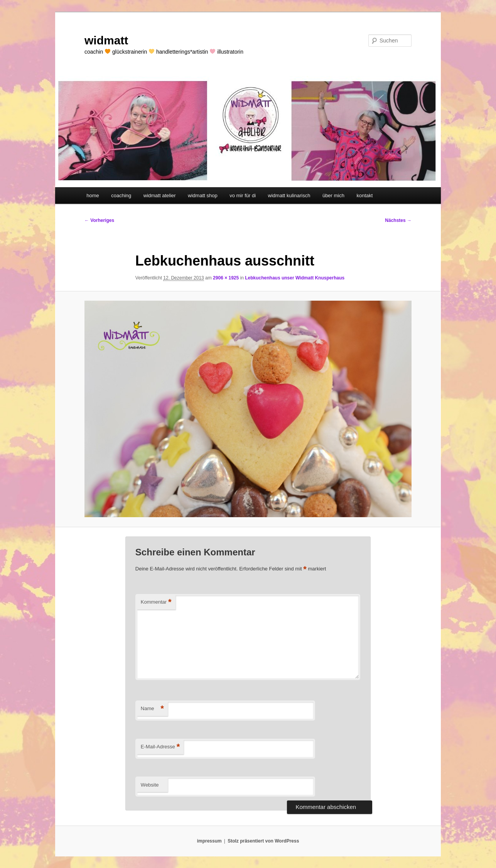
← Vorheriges (99, 220)
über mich (333, 195)
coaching (121, 195)
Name (152, 709)
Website (150, 785)
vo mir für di (243, 195)
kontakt (364, 195)
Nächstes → (398, 220)
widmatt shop (203, 195)
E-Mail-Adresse (160, 747)
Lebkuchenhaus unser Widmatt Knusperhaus (295, 278)
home (93, 195)
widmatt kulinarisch (289, 195)
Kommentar (156, 602)
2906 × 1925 (226, 278)
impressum (209, 841)
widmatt (106, 40)
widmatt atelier (160, 195)
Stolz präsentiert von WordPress (263, 841)
